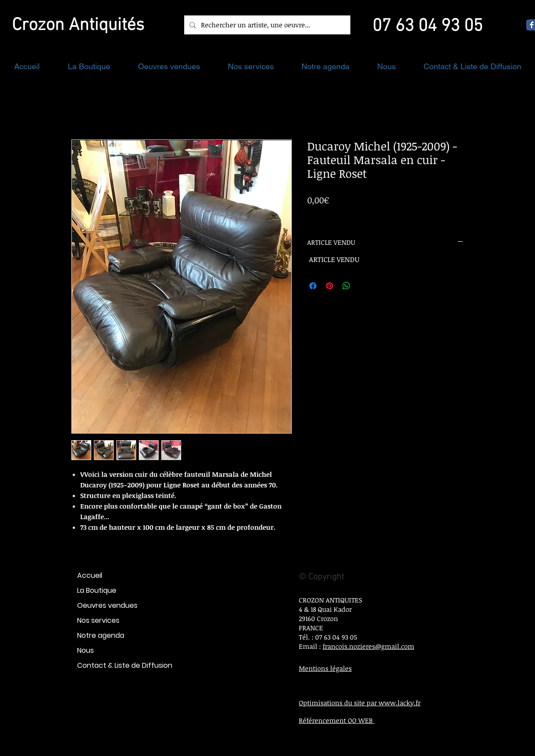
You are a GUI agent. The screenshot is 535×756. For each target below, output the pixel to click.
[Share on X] (363, 286)
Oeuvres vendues (107, 605)
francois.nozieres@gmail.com (368, 646)
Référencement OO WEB (337, 720)
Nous (85, 650)
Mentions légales (325, 668)
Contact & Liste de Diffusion (125, 665)
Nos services (98, 620)
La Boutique (97, 590)
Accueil (90, 575)
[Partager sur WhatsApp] (346, 286)
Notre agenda (101, 635)
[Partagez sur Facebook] (313, 286)
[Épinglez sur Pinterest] (330, 286)
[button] (89, 66)
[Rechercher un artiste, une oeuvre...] (266, 25)
